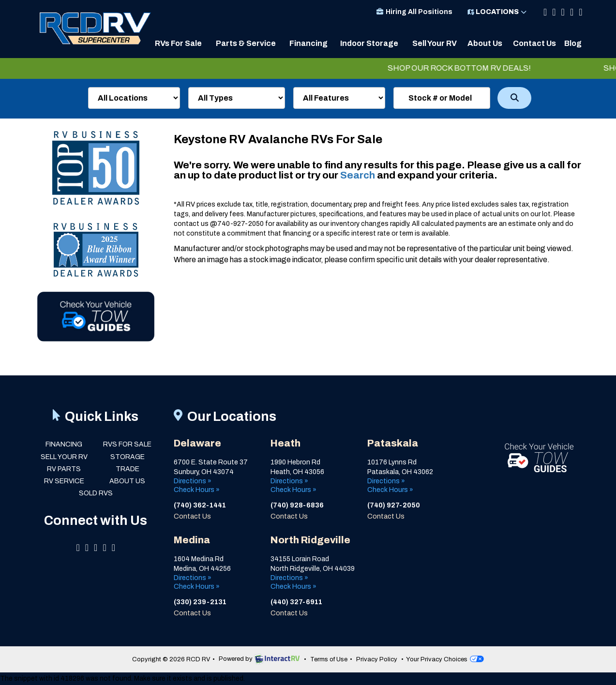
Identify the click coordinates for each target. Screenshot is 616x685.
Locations (497, 12)
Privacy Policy (377, 659)
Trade (128, 469)
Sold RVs (96, 493)
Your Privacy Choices (445, 659)
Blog (573, 43)
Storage (128, 457)
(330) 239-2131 (200, 602)
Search (514, 98)
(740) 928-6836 (298, 505)
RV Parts (64, 469)
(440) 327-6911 (296, 602)
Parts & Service (246, 43)
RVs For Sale (178, 43)
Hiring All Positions (414, 12)
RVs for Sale (127, 444)
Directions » (193, 481)
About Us (485, 43)
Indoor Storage (369, 43)
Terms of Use (329, 659)
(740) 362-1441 (200, 505)
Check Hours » (197, 490)
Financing (308, 43)
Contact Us (534, 43)
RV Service (64, 481)
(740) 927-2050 (394, 505)
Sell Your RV (435, 43)
